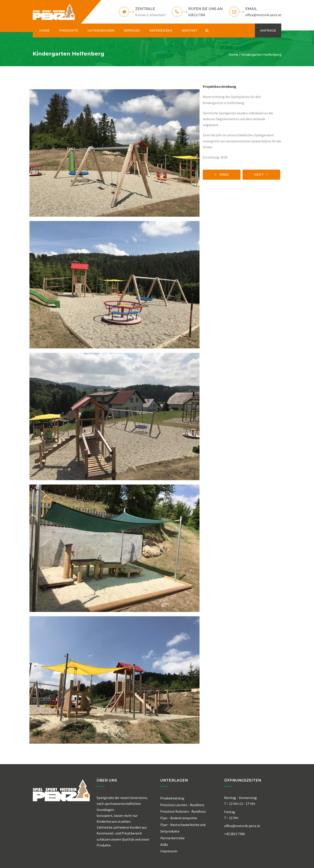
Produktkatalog (172, 798)
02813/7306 (197, 15)
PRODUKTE (69, 30)
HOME (44, 30)
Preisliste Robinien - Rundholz (183, 811)
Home (233, 55)
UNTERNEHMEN (101, 30)
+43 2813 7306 (235, 834)
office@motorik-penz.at (263, 15)
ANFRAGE (268, 30)
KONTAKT (190, 30)
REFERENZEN (161, 30)
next (261, 175)
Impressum (169, 851)
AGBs (164, 844)
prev (222, 175)
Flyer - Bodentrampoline (179, 818)
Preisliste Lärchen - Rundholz (182, 805)
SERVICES (132, 30)
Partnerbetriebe (172, 838)
